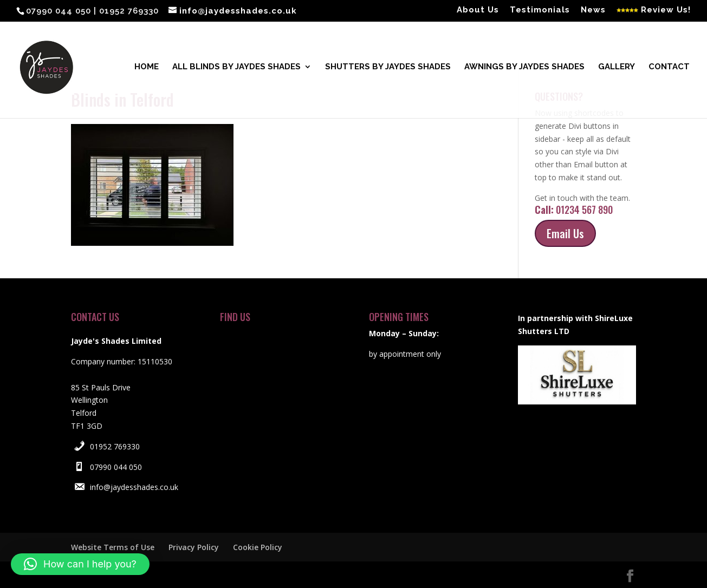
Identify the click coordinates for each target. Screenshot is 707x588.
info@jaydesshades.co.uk (134, 487)
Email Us (565, 233)
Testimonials (540, 10)
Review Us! (654, 10)
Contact (669, 68)
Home (147, 68)
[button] (80, 564)
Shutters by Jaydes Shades (388, 68)
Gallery (617, 68)
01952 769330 (115, 446)
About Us (478, 10)
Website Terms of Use (113, 547)
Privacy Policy (194, 547)
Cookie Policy (258, 547)
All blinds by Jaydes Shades (236, 68)
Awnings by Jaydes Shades (524, 68)
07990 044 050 (116, 467)
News (593, 10)
